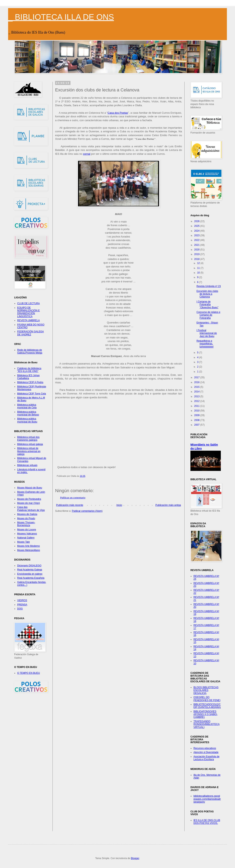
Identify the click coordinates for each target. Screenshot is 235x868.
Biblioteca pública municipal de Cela (27, 406)
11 (199, 268)
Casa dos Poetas (118, 113)
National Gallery (26, 538)
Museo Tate (23, 542)
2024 (197, 231)
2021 (197, 245)
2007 (197, 425)
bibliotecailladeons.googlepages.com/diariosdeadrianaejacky (207, 799)
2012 (197, 401)
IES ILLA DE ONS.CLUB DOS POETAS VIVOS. (207, 822)
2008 (197, 420)
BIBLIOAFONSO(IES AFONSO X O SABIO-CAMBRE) (206, 714)
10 (199, 273)
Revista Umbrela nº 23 (209, 286)
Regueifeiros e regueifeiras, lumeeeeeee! (205, 344)
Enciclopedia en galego (30, 574)
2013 (197, 396)
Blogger (135, 858)
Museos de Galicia (27, 514)
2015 (197, 387)
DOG (20, 609)
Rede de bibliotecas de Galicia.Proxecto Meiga (30, 351)
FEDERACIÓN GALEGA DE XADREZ (30, 333)
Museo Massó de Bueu (30, 488)
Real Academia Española (31, 578)
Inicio (119, 505)
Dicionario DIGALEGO (29, 566)
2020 (197, 250)
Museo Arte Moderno (28, 546)
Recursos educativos (205, 748)
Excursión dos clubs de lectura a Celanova (207, 294)
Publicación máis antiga (168, 505)
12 (199, 263)
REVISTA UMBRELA (28, 320)
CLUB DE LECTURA (28, 303)
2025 (197, 226)
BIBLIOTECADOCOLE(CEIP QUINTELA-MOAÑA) (207, 706)
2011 (197, 406)
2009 (197, 415)
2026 (197, 221)
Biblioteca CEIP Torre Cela (32, 394)
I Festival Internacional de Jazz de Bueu (207, 333)
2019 (197, 254)
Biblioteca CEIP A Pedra (30, 382)
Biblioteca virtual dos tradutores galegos (28, 439)
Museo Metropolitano (29, 550)
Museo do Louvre (27, 530)
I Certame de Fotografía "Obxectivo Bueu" (207, 305)
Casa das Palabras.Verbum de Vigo (31, 509)
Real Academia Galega (30, 570)
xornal (87, 154)
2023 (197, 235)
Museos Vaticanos (27, 534)
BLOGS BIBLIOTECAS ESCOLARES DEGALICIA (206, 690)
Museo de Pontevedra (29, 499)
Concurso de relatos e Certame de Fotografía (208, 315)
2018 (197, 259)
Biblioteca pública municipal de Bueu (27, 420)
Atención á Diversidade (206, 752)
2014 (197, 392)
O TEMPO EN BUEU (29, 673)
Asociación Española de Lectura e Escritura (206, 758)
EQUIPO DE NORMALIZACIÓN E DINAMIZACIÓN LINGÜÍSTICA (28, 312)
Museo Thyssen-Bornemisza (26, 524)
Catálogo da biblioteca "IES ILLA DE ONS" (29, 370)
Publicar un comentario (73, 498)
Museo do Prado (26, 518)
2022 (197, 240)
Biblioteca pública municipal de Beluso (28, 413)
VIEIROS (22, 600)
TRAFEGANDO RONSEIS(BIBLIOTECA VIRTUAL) (207, 724)
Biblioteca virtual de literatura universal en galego (29, 451)
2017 (197, 377)
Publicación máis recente (70, 505)
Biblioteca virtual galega (30, 444)
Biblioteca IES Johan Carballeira (28, 377)
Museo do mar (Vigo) (29, 503)
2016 (197, 382)
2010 (197, 411)
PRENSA (22, 605)
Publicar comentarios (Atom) (87, 511)
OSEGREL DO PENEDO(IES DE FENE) (207, 699)
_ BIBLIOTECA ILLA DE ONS (61, 17)
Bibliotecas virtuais (27, 465)
